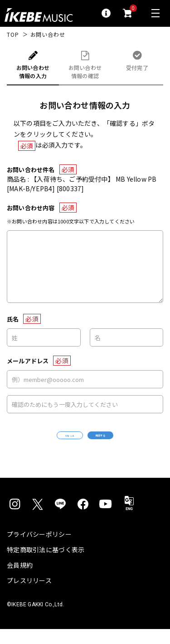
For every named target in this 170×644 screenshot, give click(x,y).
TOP (13, 35)
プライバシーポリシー (39, 549)
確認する (125, 443)
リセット (45, 443)
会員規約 (20, 580)
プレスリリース (29, 595)
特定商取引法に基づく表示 (46, 565)
